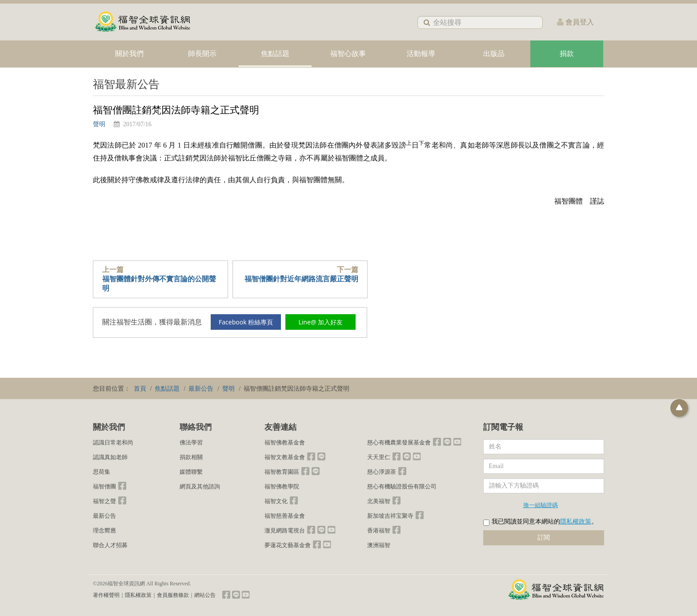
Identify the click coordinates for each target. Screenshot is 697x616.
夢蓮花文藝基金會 (288, 545)
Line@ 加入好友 (320, 322)
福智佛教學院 (282, 486)
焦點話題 (275, 54)
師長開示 (202, 54)
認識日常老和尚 (113, 442)
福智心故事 (348, 54)
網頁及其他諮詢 (200, 486)
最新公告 (104, 516)
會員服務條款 (173, 595)
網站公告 (205, 595)
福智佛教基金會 (285, 442)
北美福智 (379, 501)
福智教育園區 (282, 472)
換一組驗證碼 (541, 505)
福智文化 (276, 501)
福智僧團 (104, 486)
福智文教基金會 (285, 457)
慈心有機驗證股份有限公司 (402, 486)
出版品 (494, 54)
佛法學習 (191, 442)
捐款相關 (191, 457)
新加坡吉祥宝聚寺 (390, 516)
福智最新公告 (126, 84)
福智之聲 (104, 501)
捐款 (567, 54)
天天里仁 (379, 457)
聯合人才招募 (110, 545)
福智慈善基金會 (285, 516)
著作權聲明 (106, 595)
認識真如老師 (110, 457)
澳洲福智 (379, 545)
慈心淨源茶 (382, 472)
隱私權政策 (576, 522)
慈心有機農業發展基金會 (399, 442)
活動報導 (421, 54)
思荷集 (102, 472)
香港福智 (379, 530)
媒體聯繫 (191, 472)
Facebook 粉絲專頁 (246, 322)
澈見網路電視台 (285, 530)
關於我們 (129, 54)
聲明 (99, 124)
